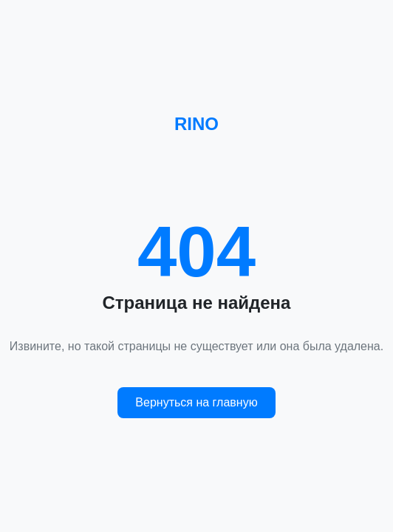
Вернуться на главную (196, 402)
